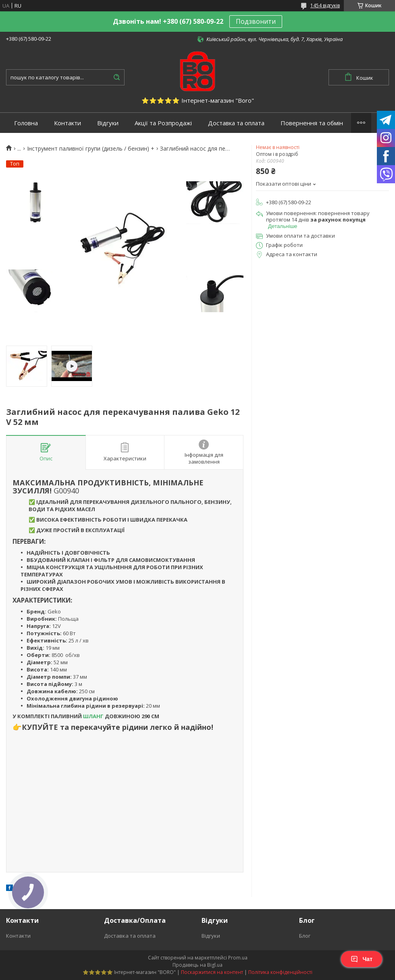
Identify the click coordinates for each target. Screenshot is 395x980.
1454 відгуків (325, 5)
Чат (362, 959)
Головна (26, 123)
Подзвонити (256, 21)
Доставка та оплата (236, 123)
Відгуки (108, 123)
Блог (305, 936)
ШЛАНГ (93, 716)
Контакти (68, 123)
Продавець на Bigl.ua (197, 965)
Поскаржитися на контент (212, 972)
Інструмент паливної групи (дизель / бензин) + (91, 149)
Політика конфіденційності (280, 972)
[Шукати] (116, 77)
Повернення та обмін (312, 123)
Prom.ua (238, 958)
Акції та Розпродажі (163, 123)
